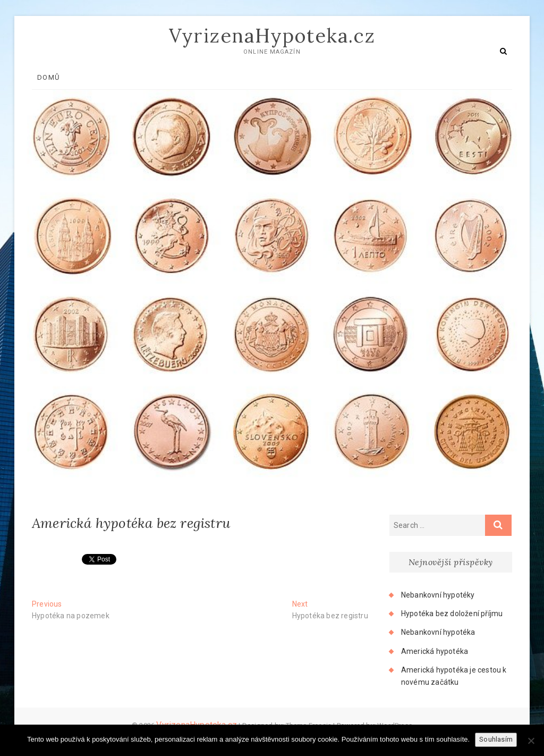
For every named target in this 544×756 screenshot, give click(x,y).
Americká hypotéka (435, 651)
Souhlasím (496, 739)
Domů (48, 77)
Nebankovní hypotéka (438, 632)
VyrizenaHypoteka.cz (272, 36)
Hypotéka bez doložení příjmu (452, 614)
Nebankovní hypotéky (438, 595)
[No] (531, 741)
